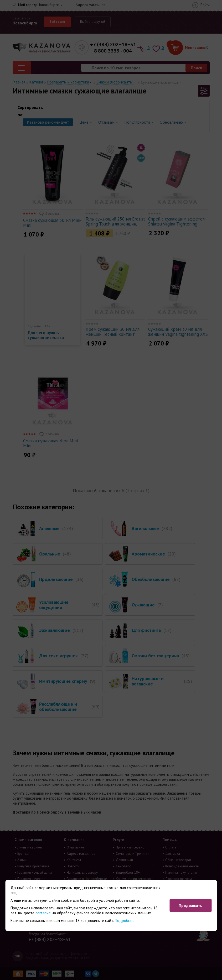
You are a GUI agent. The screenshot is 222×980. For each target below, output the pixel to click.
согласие (43, 913)
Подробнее (125, 921)
